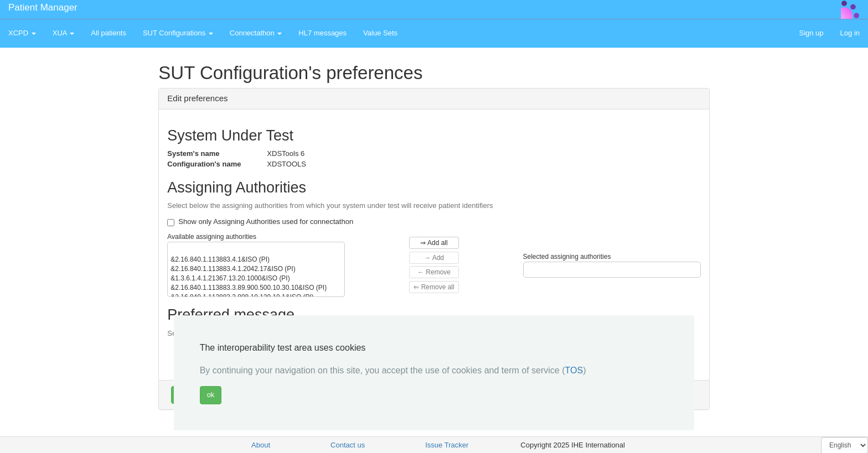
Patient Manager (43, 7)
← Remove (434, 272)
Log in (850, 33)
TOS (574, 370)
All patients (108, 33)
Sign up (811, 33)
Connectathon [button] (256, 33)
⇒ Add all (434, 243)
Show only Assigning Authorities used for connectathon (260, 222)
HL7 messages (322, 33)
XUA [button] (64, 33)
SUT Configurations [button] (178, 33)
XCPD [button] (22, 33)
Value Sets (380, 33)
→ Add (434, 258)
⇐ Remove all (434, 287)
